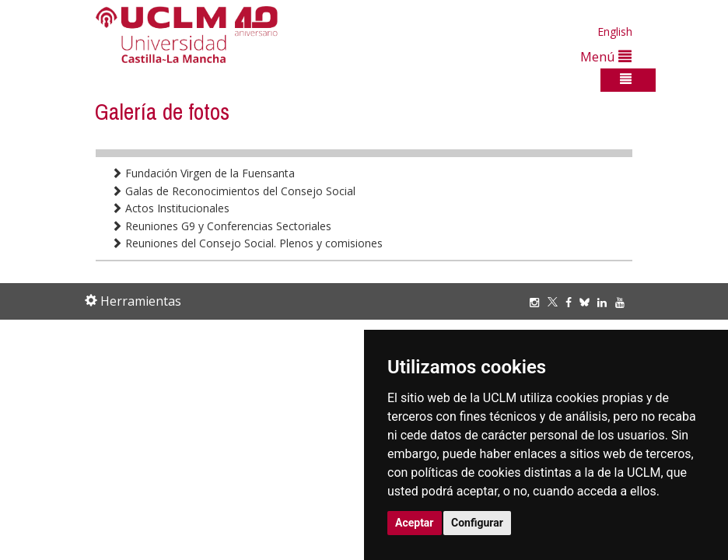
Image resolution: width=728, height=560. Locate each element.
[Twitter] (556, 302)
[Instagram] (538, 302)
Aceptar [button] (415, 523)
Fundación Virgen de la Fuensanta (203, 173)
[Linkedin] (602, 302)
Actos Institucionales (170, 208)
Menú (606, 56)
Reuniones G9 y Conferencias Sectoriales (221, 226)
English (615, 31)
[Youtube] (624, 302)
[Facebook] (572, 302)
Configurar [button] (477, 523)
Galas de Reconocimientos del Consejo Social (233, 191)
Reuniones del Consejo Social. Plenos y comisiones (247, 243)
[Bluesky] (588, 302)
